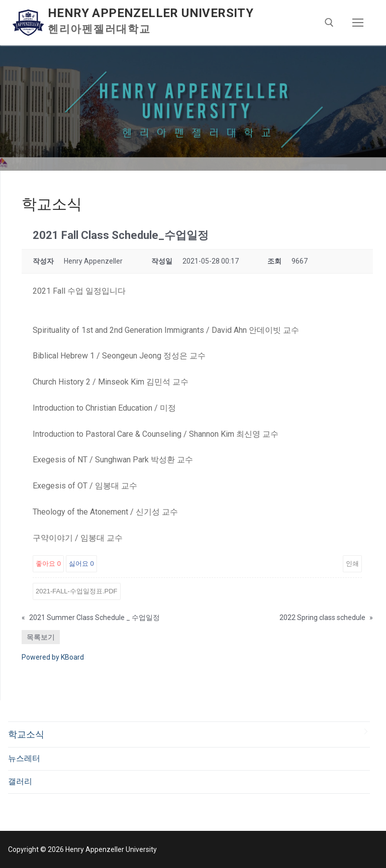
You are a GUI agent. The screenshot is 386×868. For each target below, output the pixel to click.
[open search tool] (329, 23)
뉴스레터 (24, 758)
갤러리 (20, 781)
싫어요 (81, 564)
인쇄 (352, 564)
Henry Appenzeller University (151, 13)
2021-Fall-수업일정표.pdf (77, 591)
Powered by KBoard (53, 657)
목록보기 (41, 637)
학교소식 (26, 734)
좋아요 (48, 564)
